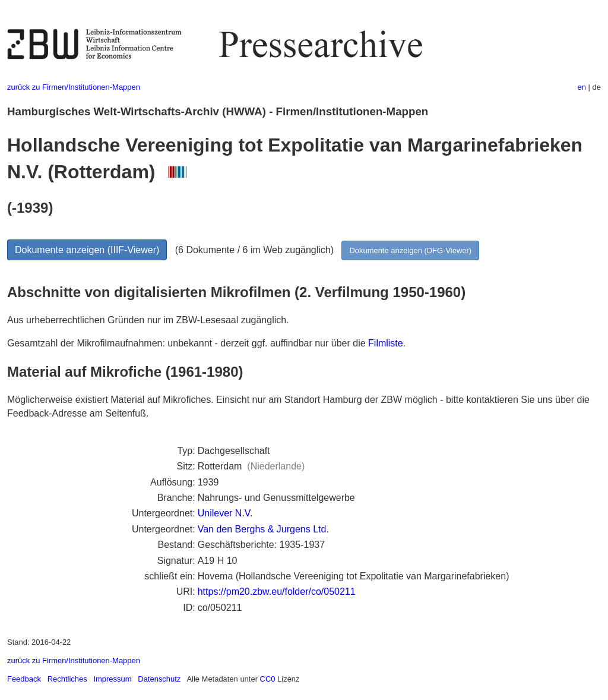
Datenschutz (159, 679)
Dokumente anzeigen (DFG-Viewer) (410, 250)
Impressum (112, 679)
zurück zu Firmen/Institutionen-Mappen (74, 87)
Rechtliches (67, 679)
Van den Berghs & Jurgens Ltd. (263, 529)
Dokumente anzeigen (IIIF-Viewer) (87, 250)
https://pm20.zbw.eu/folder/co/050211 (277, 592)
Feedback (24, 679)
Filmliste (386, 343)
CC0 (268, 679)
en (582, 87)
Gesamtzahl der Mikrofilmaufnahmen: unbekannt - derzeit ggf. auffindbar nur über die (188, 343)
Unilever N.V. (225, 513)
